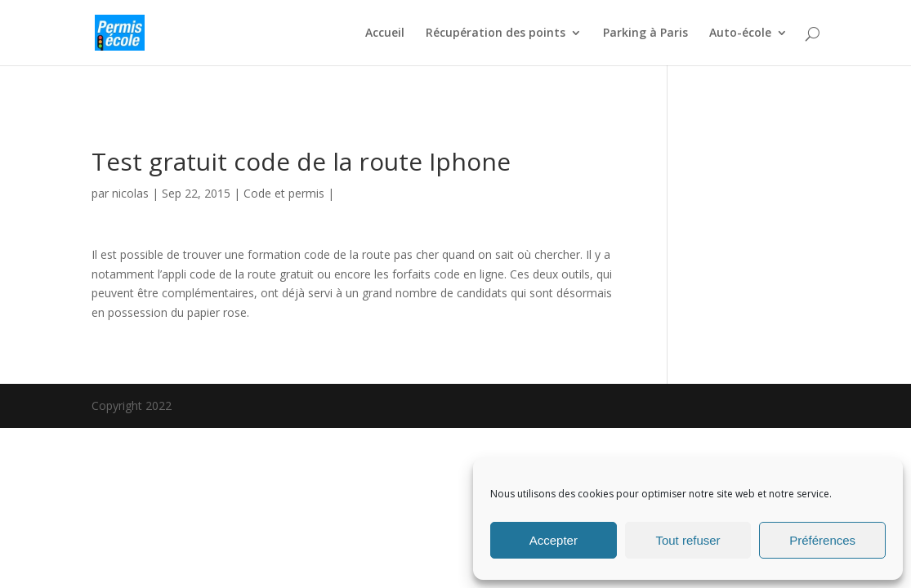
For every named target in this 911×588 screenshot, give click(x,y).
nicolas (130, 193)
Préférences (822, 540)
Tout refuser (688, 540)
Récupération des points (496, 33)
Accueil (385, 33)
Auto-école (740, 33)
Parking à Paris (645, 33)
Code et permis (284, 193)
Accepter (554, 540)
